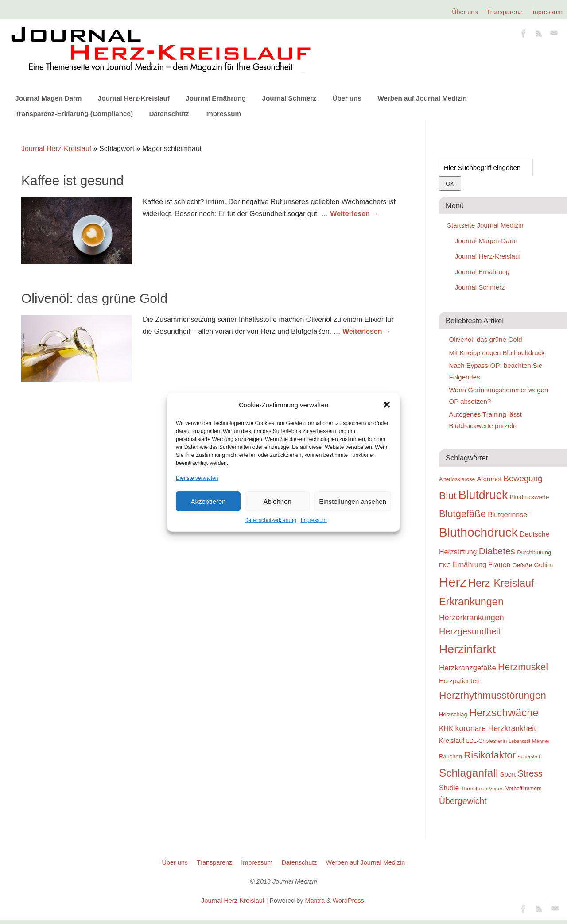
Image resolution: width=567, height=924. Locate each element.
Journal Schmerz (289, 98)
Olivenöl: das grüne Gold (94, 298)
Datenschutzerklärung (270, 520)
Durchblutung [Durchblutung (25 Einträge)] (534, 552)
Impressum (314, 520)
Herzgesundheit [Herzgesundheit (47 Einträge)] (470, 631)
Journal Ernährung (216, 98)
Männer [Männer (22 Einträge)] (541, 741)
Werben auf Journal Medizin (422, 98)
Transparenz (505, 12)
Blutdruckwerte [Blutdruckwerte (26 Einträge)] (529, 497)
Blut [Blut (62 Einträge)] (448, 495)
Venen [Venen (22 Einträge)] (496, 788)
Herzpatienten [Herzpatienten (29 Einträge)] (459, 681)
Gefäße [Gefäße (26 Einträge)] (522, 565)
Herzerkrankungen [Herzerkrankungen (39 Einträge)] (472, 618)
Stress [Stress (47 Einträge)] (530, 773)
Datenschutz (169, 114)
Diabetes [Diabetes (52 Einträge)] (497, 551)
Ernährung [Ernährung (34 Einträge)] (470, 564)
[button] (387, 405)
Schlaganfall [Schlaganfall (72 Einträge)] (468, 773)
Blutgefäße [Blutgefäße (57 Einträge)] (462, 514)
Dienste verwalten (197, 478)
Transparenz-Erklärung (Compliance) (74, 114)
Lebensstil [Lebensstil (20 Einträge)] (520, 741)
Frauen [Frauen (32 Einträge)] (499, 565)
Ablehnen (277, 501)
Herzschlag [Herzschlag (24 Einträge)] (453, 714)
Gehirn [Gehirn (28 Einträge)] (543, 565)
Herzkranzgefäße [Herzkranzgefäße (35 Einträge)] (468, 668)
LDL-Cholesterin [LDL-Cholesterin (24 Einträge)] (487, 741)
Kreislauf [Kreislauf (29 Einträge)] (452, 741)
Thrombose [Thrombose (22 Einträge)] (474, 788)
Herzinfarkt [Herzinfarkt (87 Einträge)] (467, 649)
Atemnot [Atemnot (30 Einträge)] (489, 479)
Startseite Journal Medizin (485, 225)
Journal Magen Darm (48, 98)
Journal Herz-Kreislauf (134, 98)
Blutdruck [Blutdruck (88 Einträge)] (483, 495)
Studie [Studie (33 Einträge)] (449, 788)
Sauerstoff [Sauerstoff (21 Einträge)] (529, 757)
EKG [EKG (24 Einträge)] (445, 565)
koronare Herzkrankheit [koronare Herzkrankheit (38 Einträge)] (496, 728)
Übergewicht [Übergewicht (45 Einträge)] (463, 801)
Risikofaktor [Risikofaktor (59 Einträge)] (490, 755)
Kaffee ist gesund (72, 180)
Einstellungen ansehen (353, 501)
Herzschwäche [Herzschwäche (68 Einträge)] (504, 713)
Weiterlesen (354, 214)
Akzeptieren (208, 501)
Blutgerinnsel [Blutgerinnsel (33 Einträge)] (508, 514)
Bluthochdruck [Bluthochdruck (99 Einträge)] (478, 532)
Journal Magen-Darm (486, 241)
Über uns (465, 12)
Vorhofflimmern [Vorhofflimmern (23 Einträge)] (524, 789)
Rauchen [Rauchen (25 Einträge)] (450, 756)
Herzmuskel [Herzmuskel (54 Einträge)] (523, 667)
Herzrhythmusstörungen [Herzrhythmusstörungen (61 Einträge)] (493, 695)
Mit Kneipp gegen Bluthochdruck (497, 353)
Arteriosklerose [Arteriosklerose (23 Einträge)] (457, 479)
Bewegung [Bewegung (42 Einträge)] (523, 478)
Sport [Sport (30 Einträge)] (508, 774)
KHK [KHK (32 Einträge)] (446, 729)
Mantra (315, 901)
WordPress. (349, 901)
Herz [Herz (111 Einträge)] (453, 582)
